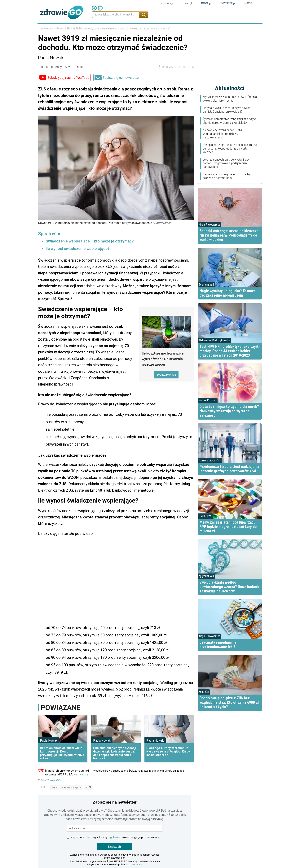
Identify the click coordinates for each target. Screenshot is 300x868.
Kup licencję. (81, 786)
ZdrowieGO (54, 792)
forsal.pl (187, 4)
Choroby (148, 28)
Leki (89, 28)
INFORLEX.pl (228, 4)
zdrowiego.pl (46, 40)
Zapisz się (115, 858)
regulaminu (115, 849)
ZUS (88, 799)
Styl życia (197, 28)
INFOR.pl (206, 4)
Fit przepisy (222, 28)
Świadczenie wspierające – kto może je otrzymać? (90, 253)
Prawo (58, 28)
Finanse (75, 28)
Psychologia (172, 28)
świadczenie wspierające (66, 799)
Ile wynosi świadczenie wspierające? (78, 260)
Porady (244, 28)
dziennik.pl (167, 4)
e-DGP (248, 4)
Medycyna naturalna (116, 28)
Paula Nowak (51, 70)
